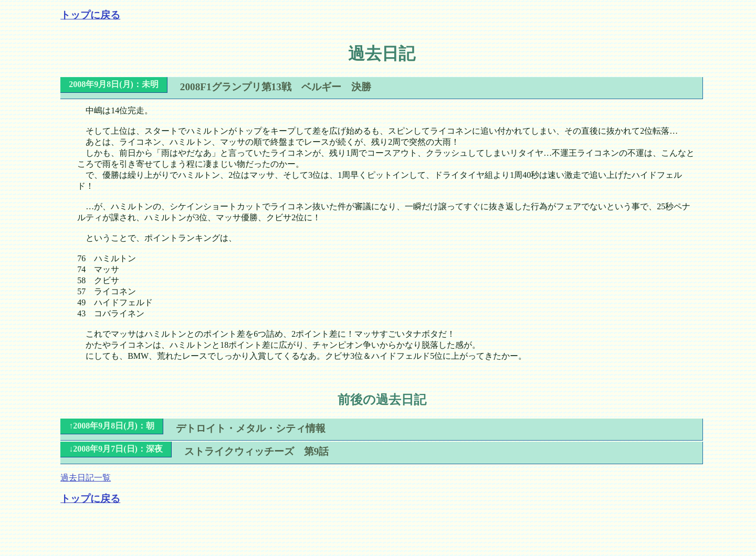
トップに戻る (90, 15)
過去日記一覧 (86, 478)
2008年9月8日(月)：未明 (114, 84)
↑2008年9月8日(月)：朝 (112, 426)
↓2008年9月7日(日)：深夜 (116, 449)
